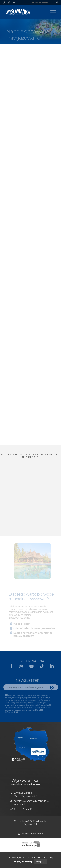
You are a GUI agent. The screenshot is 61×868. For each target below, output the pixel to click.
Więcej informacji (23, 862)
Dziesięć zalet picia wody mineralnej (35, 628)
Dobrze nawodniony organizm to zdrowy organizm (34, 634)
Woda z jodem (22, 624)
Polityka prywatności (30, 834)
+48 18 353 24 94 (23, 809)
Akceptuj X (41, 862)
